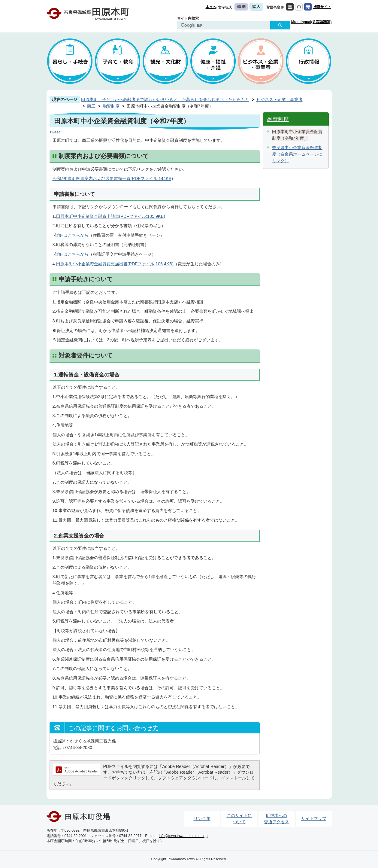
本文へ (211, 7)
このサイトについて (239, 819)
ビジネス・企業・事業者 (280, 99)
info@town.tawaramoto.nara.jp (183, 836)
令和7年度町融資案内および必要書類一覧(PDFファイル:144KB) (113, 178)
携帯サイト (322, 7)
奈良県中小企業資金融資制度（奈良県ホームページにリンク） (297, 154)
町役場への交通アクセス (277, 819)
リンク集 (202, 818)
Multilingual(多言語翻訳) (311, 22)
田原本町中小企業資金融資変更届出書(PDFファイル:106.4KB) (115, 264)
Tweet (55, 132)
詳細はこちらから (72, 235)
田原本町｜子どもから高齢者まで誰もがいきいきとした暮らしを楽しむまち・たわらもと (165, 99)
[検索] (225, 26)
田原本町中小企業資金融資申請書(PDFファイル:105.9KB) (111, 216)
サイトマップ (314, 818)
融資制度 (111, 106)
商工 (91, 106)
